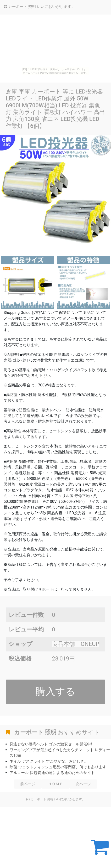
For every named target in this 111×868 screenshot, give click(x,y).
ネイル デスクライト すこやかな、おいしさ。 (49, 761)
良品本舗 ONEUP (76, 644)
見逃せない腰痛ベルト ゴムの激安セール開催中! (51, 744)
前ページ (28, 784)
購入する (55, 691)
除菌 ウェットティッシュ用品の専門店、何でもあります (58, 767)
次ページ (83, 784)
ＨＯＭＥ (55, 784)
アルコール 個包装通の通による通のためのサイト (52, 773)
